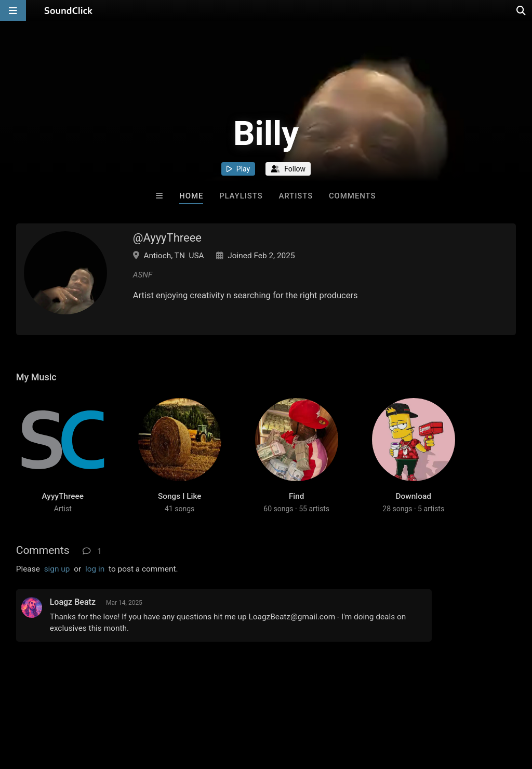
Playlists (241, 196)
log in (95, 569)
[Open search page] (522, 10)
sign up (57, 569)
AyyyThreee (63, 496)
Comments (353, 196)
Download (414, 496)
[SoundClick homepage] (69, 10)
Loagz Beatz (73, 602)
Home (191, 196)
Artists (296, 196)
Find (297, 496)
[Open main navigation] (13, 10)
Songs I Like (180, 496)
